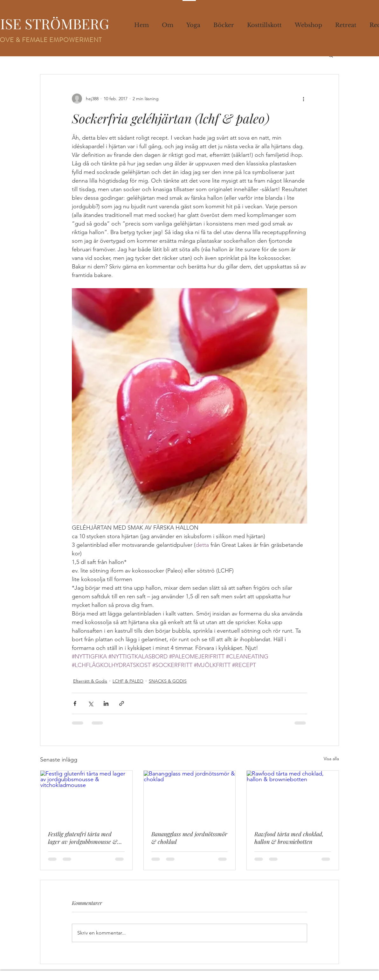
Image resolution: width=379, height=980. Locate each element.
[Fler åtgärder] (303, 99)
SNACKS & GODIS (168, 681)
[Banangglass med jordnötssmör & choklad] (190, 796)
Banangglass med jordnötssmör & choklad (189, 838)
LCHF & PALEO (128, 681)
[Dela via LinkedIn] (106, 703)
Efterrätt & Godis (90, 681)
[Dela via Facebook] (75, 703)
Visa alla (331, 759)
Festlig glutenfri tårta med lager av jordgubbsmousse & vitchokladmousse (83, 838)
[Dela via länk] (122, 703)
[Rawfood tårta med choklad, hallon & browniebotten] (293, 796)
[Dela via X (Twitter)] (90, 703)
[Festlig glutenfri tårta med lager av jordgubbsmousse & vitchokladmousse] (86, 796)
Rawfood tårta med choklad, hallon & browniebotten (289, 838)
